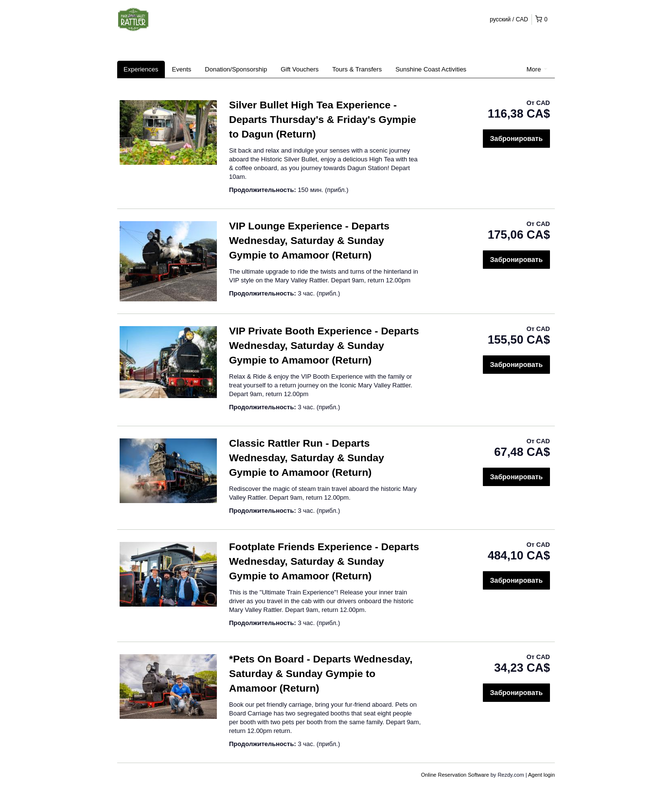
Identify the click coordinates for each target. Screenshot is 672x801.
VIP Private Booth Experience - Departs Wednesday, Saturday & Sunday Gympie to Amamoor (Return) (324, 345)
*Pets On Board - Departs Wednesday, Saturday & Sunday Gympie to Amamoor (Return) (321, 673)
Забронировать (516, 139)
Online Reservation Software (455, 775)
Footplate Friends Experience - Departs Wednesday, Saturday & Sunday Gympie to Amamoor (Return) (324, 561)
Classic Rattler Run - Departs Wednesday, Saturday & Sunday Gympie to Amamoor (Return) (307, 458)
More (537, 69)
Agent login (541, 775)
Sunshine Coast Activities (431, 69)
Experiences (141, 69)
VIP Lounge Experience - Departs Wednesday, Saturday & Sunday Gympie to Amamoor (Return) (309, 240)
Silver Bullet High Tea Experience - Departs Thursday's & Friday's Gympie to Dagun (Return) (323, 119)
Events (182, 69)
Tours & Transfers (357, 69)
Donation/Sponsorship (236, 69)
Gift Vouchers (300, 69)
